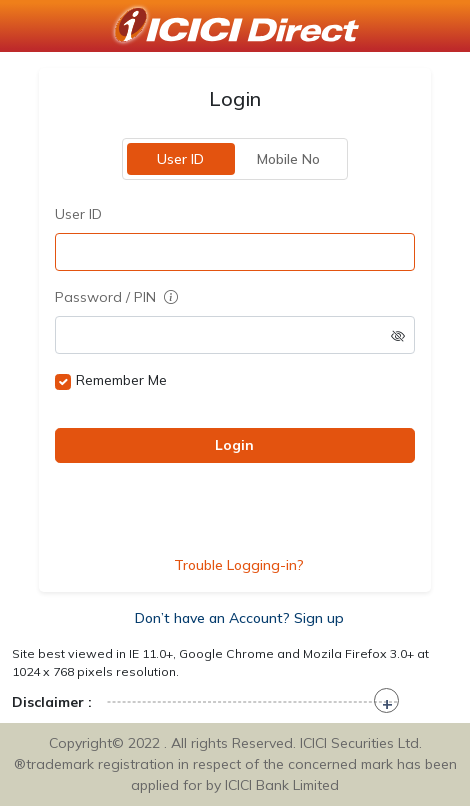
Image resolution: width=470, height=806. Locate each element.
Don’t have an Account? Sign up (239, 618)
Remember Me (121, 380)
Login (235, 445)
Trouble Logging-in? (239, 565)
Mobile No (289, 159)
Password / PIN (116, 297)
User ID (181, 159)
